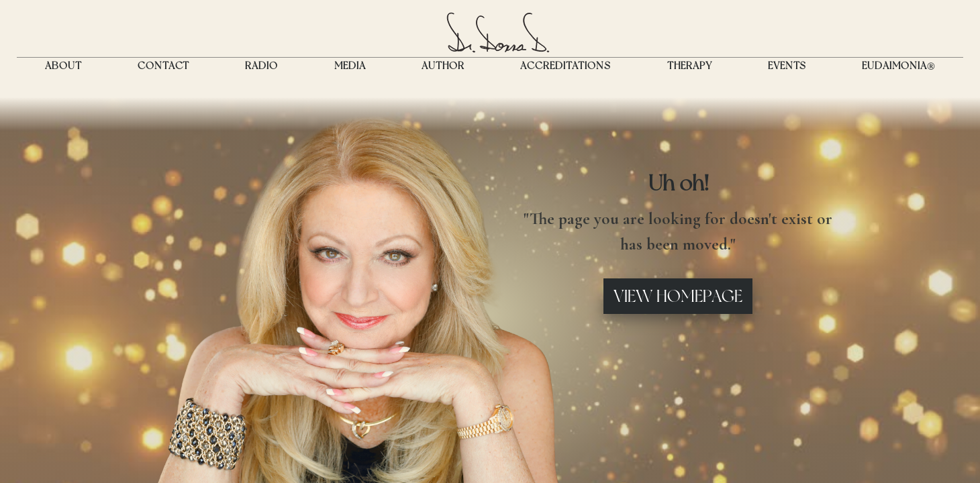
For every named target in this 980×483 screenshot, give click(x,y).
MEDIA (350, 66)
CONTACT (163, 66)
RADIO (261, 66)
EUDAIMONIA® (898, 66)
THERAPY (690, 66)
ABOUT (63, 66)
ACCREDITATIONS (566, 66)
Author (443, 66)
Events (787, 66)
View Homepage (678, 296)
